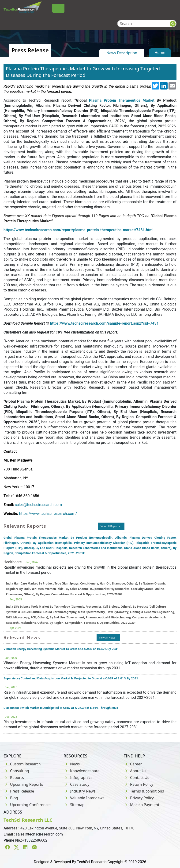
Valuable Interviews (84, 798)
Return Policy (138, 784)
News (72, 764)
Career (133, 764)
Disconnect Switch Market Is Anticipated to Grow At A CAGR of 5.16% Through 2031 (61, 708)
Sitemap (74, 805)
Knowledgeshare (81, 771)
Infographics (78, 778)
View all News (107, 637)
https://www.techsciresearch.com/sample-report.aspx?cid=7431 (104, 323)
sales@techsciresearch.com (38, 505)
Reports (14, 778)
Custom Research (22, 764)
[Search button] (173, 24)
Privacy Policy (139, 798)
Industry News (80, 791)
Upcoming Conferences (27, 805)
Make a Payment (141, 805)
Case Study (76, 784)
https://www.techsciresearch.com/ (48, 514)
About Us (135, 771)
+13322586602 (35, 840)
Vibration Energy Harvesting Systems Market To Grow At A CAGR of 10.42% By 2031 (61, 649)
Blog (11, 798)
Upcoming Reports (23, 784)
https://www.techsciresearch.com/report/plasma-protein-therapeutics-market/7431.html (79, 230)
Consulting (16, 771)
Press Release (19, 791)
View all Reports (110, 526)
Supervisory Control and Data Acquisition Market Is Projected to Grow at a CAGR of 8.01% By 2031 (71, 678)
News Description (122, 53)
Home (160, 53)
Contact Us (136, 778)
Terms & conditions (144, 791)
